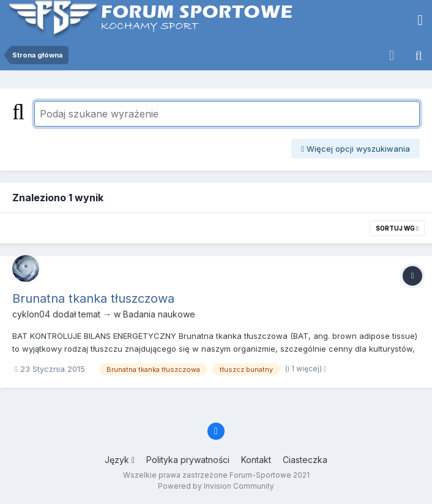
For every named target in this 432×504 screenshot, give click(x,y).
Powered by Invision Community (216, 486)
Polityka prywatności (188, 460)
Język (120, 460)
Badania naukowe (159, 314)
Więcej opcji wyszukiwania (356, 149)
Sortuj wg (397, 228)
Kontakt (256, 460)
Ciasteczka (305, 460)
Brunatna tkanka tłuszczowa (93, 298)
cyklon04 (31, 314)
